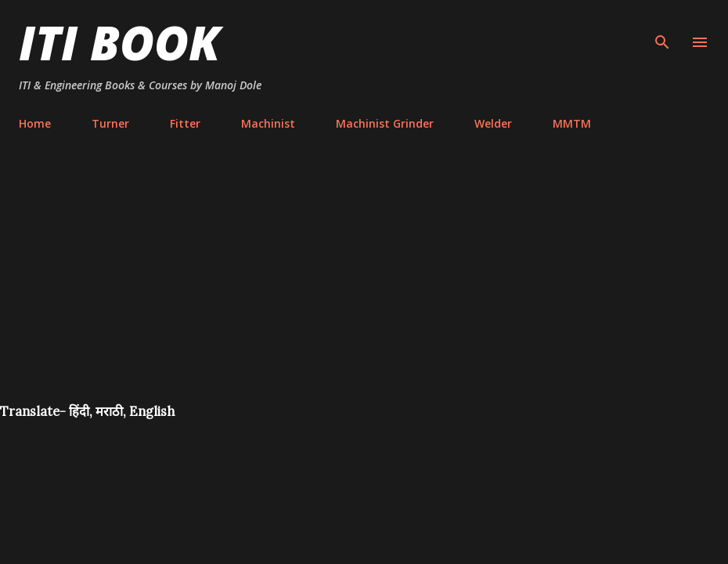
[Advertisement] (364, 285)
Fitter (185, 123)
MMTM (572, 123)
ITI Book (119, 42)
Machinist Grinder (385, 123)
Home (35, 123)
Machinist (268, 123)
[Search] (662, 28)
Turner (110, 123)
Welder (493, 123)
